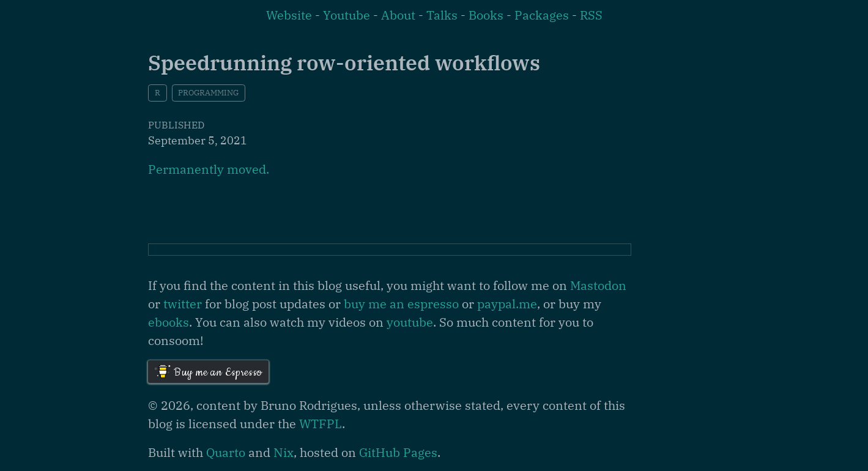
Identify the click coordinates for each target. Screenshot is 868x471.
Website (289, 15)
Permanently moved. (209, 169)
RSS (591, 15)
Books (486, 15)
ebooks (169, 322)
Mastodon (598, 285)
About (398, 15)
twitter (183, 304)
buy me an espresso (401, 304)
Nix (284, 452)
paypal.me (507, 304)
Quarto (226, 452)
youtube (410, 322)
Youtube (347, 15)
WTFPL (321, 424)
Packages (542, 15)
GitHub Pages (398, 452)
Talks (442, 15)
